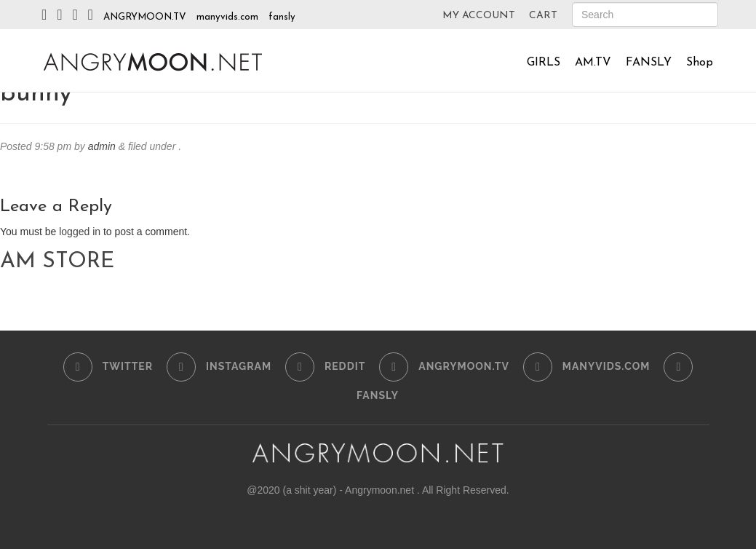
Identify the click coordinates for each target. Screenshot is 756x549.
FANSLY (649, 63)
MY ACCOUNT (479, 16)
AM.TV (593, 63)
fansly (282, 17)
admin (102, 146)
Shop (700, 63)
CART (543, 16)
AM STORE (57, 262)
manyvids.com (227, 17)
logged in (80, 232)
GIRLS (544, 63)
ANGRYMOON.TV (145, 17)
